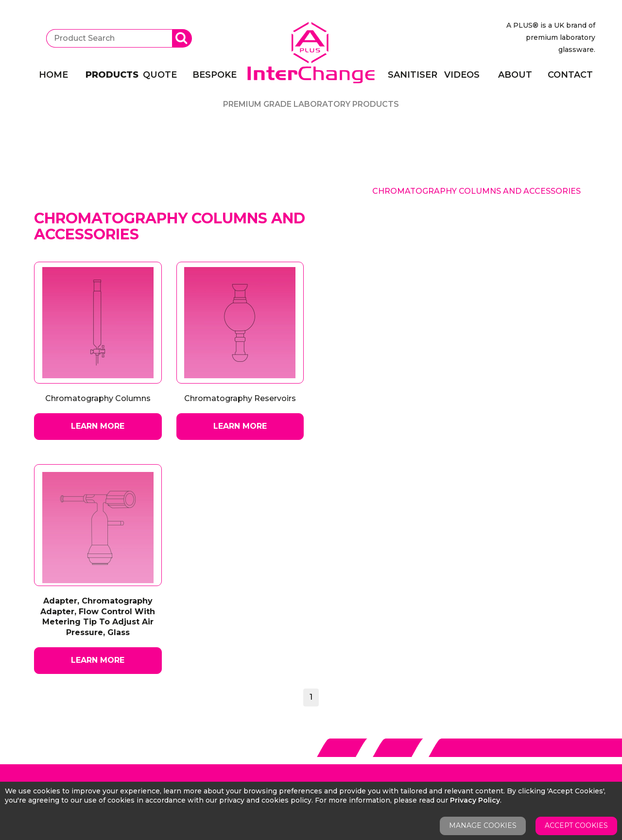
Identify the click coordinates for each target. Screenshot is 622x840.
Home (53, 75)
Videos (462, 75)
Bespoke (215, 75)
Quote (160, 75)
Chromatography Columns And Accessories (476, 191)
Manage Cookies (483, 825)
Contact (570, 75)
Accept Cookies (576, 825)
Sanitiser (410, 75)
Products (108, 75)
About (515, 75)
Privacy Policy (475, 800)
